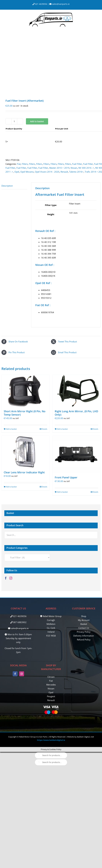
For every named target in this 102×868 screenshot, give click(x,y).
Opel (17, 172)
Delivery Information (84, 636)
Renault (64, 172)
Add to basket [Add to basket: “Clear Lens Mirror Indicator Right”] (11, 487)
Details (44, 429)
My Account (84, 620)
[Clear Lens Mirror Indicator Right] (25, 452)
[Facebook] (6, 578)
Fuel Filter (77, 164)
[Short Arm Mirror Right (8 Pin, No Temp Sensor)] (25, 391)
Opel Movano (27, 172)
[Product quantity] (14, 121)
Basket (84, 624)
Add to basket (37, 121)
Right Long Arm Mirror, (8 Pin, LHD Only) (76, 413)
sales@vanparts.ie (59, 4)
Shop (84, 616)
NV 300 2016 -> (86, 168)
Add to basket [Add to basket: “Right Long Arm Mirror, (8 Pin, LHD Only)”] (62, 429)
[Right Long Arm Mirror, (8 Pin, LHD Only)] (76, 391)
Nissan (74, 168)
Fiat (19, 164)
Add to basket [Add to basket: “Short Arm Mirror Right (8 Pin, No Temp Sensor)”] (11, 429)
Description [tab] (7, 186)
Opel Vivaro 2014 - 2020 (47, 172)
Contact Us (84, 628)
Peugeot (51, 696)
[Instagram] (11, 578)
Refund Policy (84, 640)
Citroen (51, 677)
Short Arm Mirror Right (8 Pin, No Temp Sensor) (25, 413)
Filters (25, 164)
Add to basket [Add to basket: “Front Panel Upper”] (62, 492)
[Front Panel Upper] (76, 454)
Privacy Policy (84, 632)
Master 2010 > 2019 (59, 168)
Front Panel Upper (66, 477)
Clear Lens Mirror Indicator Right (24, 472)
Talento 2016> (76, 172)
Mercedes (51, 685)
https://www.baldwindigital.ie (51, 740)
